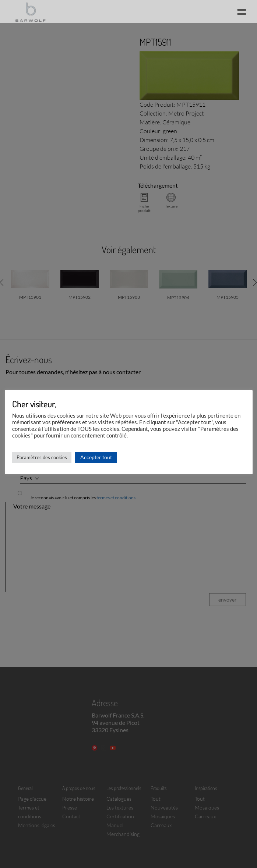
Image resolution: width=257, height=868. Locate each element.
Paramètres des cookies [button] (42, 457)
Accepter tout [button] (96, 457)
